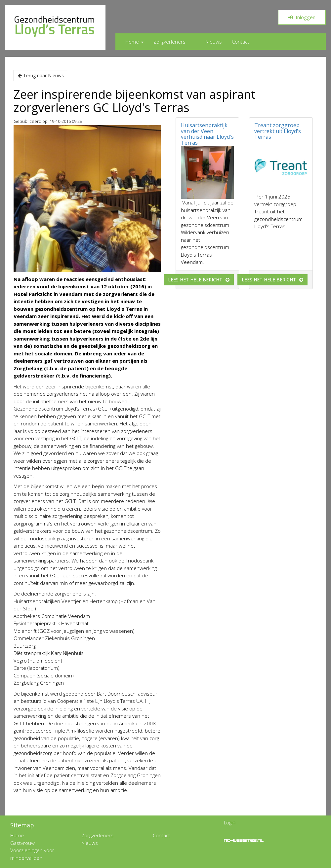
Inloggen (302, 17)
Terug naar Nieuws (41, 75)
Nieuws (214, 42)
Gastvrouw (22, 843)
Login (230, 822)
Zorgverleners (169, 42)
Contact (240, 42)
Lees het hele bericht (195, 280)
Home (134, 42)
